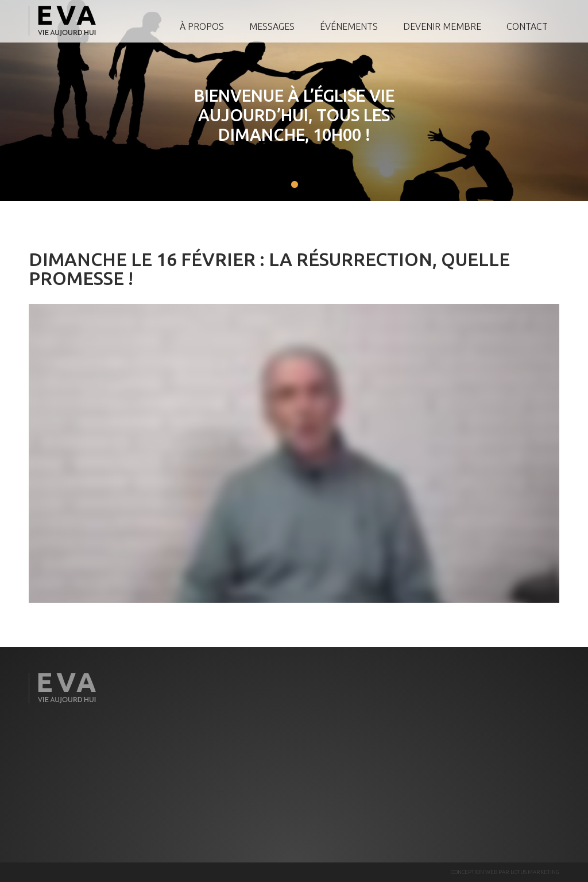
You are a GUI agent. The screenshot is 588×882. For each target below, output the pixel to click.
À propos (202, 26)
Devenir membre (442, 26)
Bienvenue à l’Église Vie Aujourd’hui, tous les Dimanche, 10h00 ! (280, 115)
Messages (272, 26)
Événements (349, 26)
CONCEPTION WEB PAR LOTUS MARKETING (505, 872)
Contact (527, 26)
